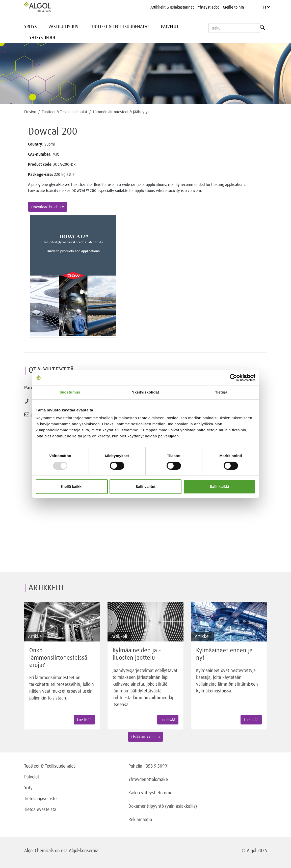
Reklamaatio (140, 819)
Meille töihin (233, 7)
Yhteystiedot (208, 7)
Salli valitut (145, 486)
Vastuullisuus (63, 26)
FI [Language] (267, 7)
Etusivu (30, 112)
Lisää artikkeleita (145, 737)
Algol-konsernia (84, 850)
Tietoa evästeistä (40, 809)
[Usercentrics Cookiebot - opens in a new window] (233, 378)
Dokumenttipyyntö (147, 806)
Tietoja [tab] (221, 392)
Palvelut (170, 26)
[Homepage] (43, 7)
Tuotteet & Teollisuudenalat (120, 26)
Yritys (31, 26)
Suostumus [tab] (70, 392)
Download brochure (48, 207)
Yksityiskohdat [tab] (145, 392)
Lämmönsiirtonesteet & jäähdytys (121, 112)
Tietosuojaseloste (40, 798)
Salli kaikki (219, 486)
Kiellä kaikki (72, 486)
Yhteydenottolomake (148, 779)
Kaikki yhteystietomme (150, 793)
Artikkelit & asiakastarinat (172, 7)
